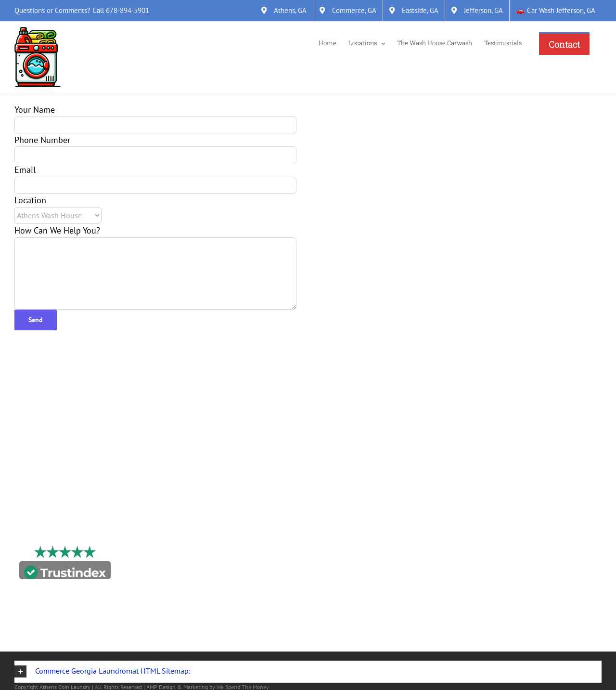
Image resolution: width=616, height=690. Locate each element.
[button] (308, 672)
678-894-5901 (128, 10)
